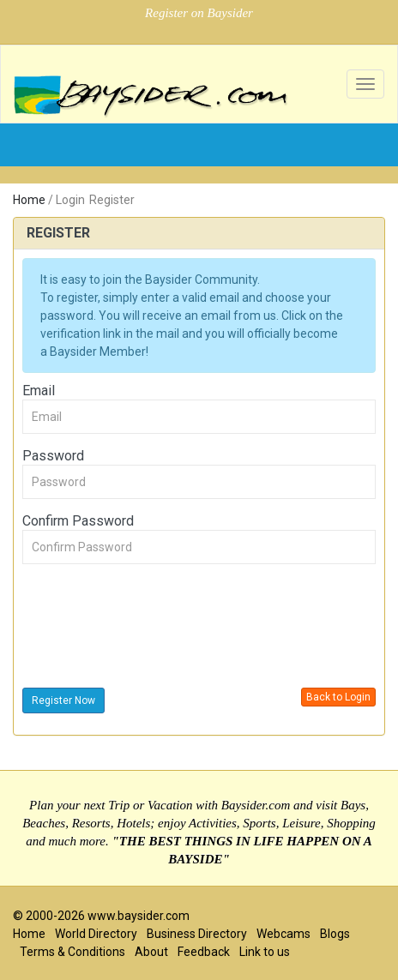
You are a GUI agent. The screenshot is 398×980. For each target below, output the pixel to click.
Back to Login (338, 697)
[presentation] (153, 628)
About (151, 952)
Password (53, 456)
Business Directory (197, 934)
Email (39, 391)
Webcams (283, 934)
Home (29, 200)
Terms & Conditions (72, 952)
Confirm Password (78, 521)
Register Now (63, 700)
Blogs (335, 934)
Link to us (265, 952)
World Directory (96, 934)
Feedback (204, 952)
